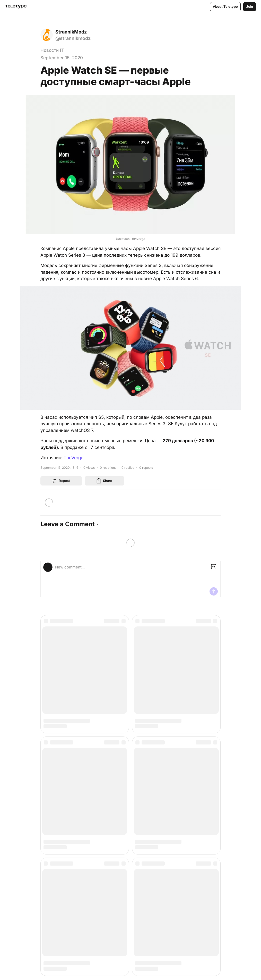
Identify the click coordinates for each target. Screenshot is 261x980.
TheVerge (73, 458)
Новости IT (52, 50)
